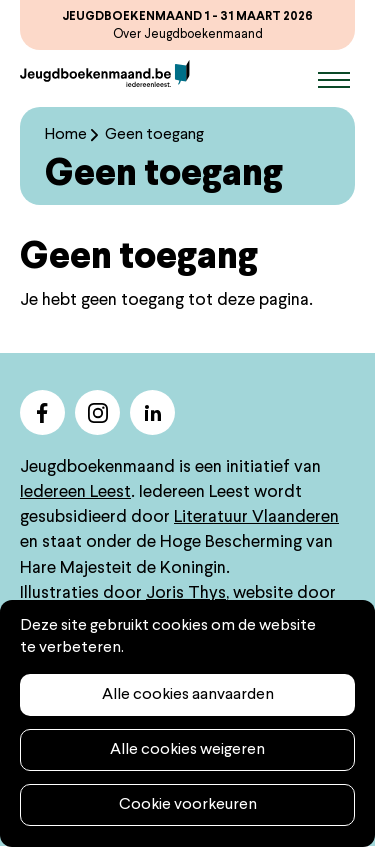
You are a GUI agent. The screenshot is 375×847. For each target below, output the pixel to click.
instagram (97, 412)
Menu (334, 80)
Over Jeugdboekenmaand (188, 34)
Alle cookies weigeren (187, 750)
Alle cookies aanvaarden (188, 695)
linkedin (152, 412)
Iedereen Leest (75, 492)
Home (66, 135)
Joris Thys (186, 593)
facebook (42, 412)
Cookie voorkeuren (188, 805)
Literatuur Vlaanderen (256, 517)
